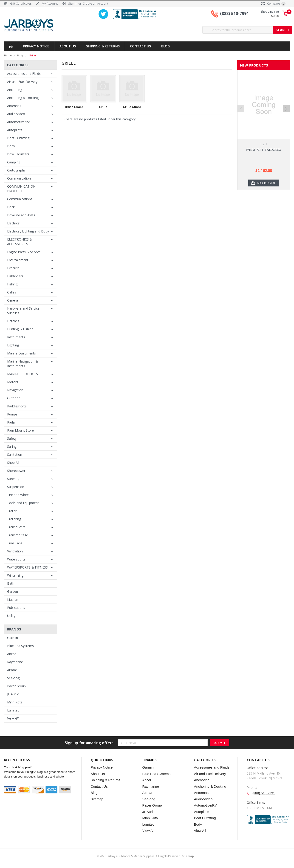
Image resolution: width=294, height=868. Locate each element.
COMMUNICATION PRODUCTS (21, 189)
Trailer (12, 511)
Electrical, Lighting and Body (28, 231)
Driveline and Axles (21, 215)
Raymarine (15, 662)
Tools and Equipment (23, 503)
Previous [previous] (241, 109)
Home (8, 55)
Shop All (13, 463)
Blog (165, 46)
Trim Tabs (15, 543)
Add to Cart (266, 183)
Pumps (12, 414)
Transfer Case (18, 535)
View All (13, 718)
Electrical (14, 223)
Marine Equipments (21, 353)
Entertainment (18, 260)
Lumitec (13, 710)
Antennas (14, 106)
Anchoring (15, 90)
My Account (50, 3)
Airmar (12, 670)
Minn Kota (15, 702)
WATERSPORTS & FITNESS (27, 567)
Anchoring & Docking (23, 98)
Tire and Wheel (18, 495)
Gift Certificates (21, 3)
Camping (14, 162)
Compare (273, 3)
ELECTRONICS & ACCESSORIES (20, 242)
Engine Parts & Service (24, 252)
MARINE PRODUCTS (23, 374)
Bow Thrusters (18, 154)
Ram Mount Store (20, 430)
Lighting (13, 345)
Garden (13, 591)
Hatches (13, 321)
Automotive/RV (18, 122)
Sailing (12, 446)
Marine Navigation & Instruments (23, 364)
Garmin (13, 638)
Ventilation (15, 551)
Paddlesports (17, 406)
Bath (11, 583)
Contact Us (140, 46)
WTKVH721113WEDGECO (264, 150)
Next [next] (286, 109)
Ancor (11, 654)
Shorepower (16, 471)
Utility (11, 616)
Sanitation (15, 454)
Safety (12, 438)
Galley (12, 292)
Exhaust (13, 268)
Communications (20, 199)
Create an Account (95, 3)
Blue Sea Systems (20, 646)
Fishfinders (15, 276)
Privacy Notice (36, 46)
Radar (11, 422)
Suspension (16, 487)
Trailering (14, 519)
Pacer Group (16, 686)
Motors (13, 382)
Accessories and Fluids (24, 74)
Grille (32, 55)
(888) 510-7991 (234, 13)
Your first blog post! (18, 767)
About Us (68, 46)
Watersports (16, 559)
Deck (11, 207)
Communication (19, 178)
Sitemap (97, 799)
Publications (16, 608)
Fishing (12, 284)
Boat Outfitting (18, 138)
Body (20, 55)
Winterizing (15, 575)
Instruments (16, 337)
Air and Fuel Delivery (22, 82)
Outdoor (13, 398)
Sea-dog (13, 678)
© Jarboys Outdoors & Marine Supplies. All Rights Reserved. (145, 856)
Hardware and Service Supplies (23, 311)
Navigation (15, 390)
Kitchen (13, 599)
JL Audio (13, 694)
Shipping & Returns (103, 46)
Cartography (16, 170)
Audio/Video (16, 114)
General (13, 300)
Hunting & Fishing (20, 329)
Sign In (73, 3)
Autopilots (15, 130)
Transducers (16, 527)
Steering (13, 479)
